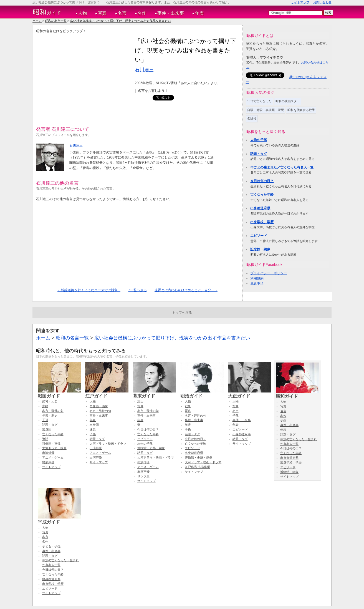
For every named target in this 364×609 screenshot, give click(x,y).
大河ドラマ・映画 (54, 448)
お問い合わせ (322, 2)
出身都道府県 (260, 208)
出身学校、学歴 (262, 222)
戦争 (188, 406)
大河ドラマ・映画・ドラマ (108, 444)
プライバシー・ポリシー (269, 273)
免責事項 (257, 283)
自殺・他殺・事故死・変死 (266, 110)
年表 (199, 13)
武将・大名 (50, 401)
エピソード (259, 236)
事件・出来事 (171, 13)
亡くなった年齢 (262, 195)
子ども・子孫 (51, 546)
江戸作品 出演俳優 (197, 467)
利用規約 (257, 278)
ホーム (37, 21)
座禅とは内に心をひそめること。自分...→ (186, 290)
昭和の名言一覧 (56, 21)
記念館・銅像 (260, 249)
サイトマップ (300, 2)
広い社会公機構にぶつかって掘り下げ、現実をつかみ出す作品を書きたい (121, 21)
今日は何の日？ (262, 181)
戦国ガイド (59, 393)
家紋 (45, 406)
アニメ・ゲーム (53, 457)
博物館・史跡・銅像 (151, 448)
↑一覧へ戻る (137, 290)
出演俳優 (48, 453)
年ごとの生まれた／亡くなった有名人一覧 (282, 167)
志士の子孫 (145, 444)
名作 (142, 13)
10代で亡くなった (260, 101)
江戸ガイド (107, 393)
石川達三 (144, 70)
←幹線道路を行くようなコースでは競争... (89, 290)
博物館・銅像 (289, 472)
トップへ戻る (182, 313)
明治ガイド (202, 393)
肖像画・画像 (51, 444)
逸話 (45, 439)
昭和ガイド (297, 394)
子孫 (45, 420)
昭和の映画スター (288, 101)
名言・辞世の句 (53, 411)
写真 (102, 13)
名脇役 (252, 119)
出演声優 (48, 462)
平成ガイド (59, 519)
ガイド (47, 12)
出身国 (47, 429)
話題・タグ (259, 154)
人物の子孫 (259, 140)
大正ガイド (250, 393)
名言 (122, 13)
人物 (82, 13)
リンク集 (143, 476)
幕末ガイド (155, 393)
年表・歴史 (50, 416)
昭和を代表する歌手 (301, 110)
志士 (140, 401)
